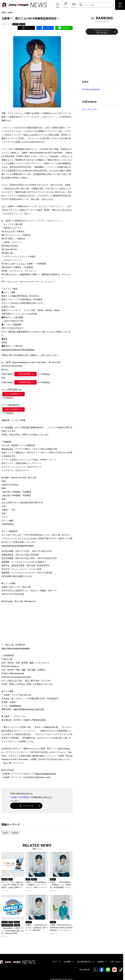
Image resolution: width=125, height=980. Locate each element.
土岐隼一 (15, 797)
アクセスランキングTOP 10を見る (102, 31)
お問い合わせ (115, 962)
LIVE (11, 879)
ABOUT (55, 962)
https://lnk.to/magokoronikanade (16, 648)
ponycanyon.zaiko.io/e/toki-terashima (18, 350)
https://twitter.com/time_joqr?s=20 (29, 709)
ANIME (10, 12)
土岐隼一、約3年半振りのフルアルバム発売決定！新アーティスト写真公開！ (37, 928)
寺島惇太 (26, 797)
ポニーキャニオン (90, 109)
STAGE (17, 925)
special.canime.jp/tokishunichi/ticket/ (18, 546)
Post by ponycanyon (91, 89)
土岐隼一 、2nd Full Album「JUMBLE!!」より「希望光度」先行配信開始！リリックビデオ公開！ (61, 885)
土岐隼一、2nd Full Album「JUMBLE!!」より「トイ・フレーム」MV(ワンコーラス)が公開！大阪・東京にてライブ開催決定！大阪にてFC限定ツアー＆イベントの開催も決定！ (36, 885)
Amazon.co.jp (7, 449)
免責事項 (101, 962)
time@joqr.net (15, 706)
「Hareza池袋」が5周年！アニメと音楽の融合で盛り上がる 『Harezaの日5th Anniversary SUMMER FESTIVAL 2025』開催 (13, 931)
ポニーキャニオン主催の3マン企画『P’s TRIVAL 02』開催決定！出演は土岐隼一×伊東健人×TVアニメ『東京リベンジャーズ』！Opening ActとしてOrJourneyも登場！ (13, 885)
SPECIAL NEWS (7, 925)
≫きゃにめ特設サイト (14, 394)
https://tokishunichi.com (46, 774)
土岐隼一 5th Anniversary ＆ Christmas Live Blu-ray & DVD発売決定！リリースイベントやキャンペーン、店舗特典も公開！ (61, 928)
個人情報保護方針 (84, 962)
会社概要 (67, 962)
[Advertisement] (101, 57)
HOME (4, 12)
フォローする (26, 806)
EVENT (5, 922)
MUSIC (22, 24)
